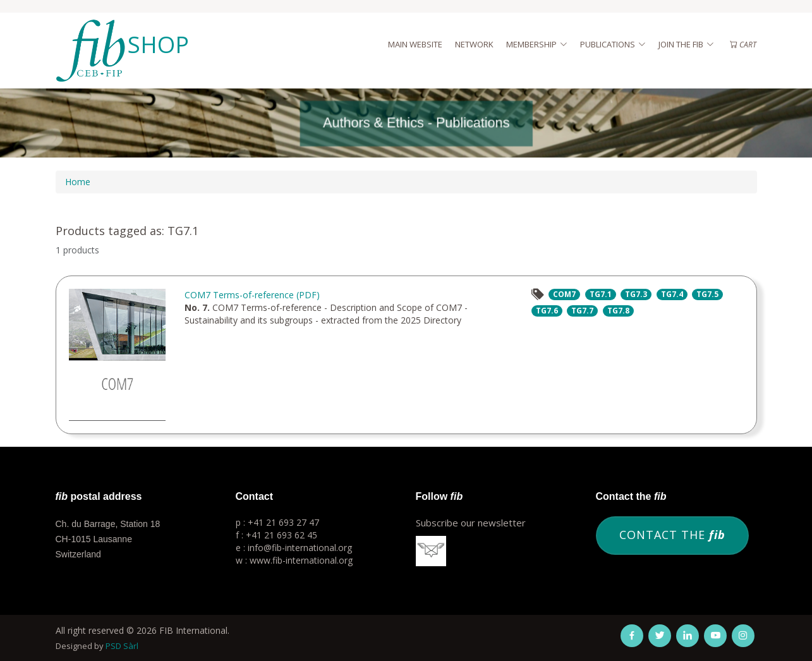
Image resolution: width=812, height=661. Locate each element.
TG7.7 (582, 311)
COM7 (564, 294)
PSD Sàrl (122, 646)
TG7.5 (707, 294)
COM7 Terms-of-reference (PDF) (252, 295)
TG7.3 (636, 294)
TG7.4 (672, 294)
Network (474, 44)
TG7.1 (601, 294)
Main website (415, 44)
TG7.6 (547, 311)
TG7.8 (618, 311)
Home (78, 182)
